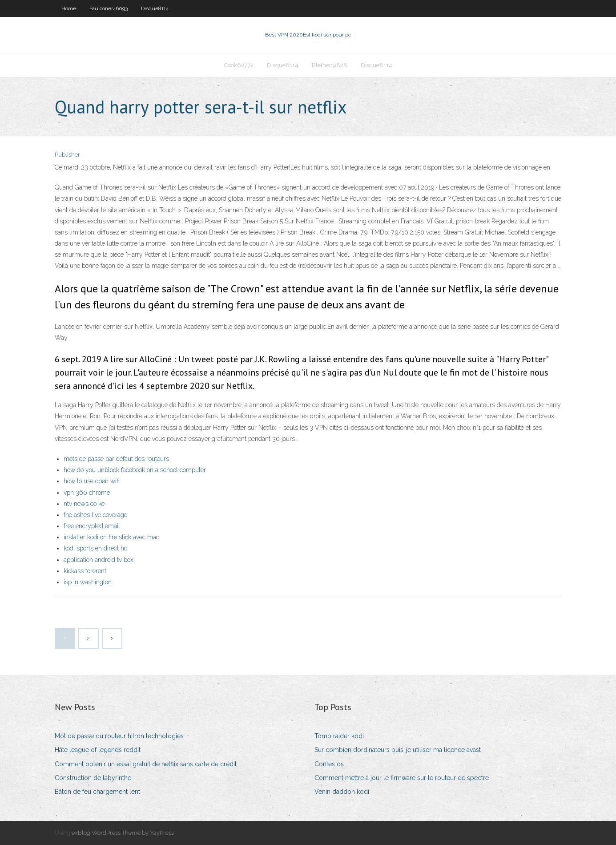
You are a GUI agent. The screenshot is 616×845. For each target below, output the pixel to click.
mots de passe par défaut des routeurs (116, 459)
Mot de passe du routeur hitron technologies (119, 736)
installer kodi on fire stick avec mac (111, 537)
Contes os (329, 764)
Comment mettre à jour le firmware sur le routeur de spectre (402, 778)
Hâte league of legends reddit (98, 750)
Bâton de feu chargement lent (97, 792)
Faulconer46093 (109, 8)
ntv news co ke (84, 504)
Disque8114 (155, 8)
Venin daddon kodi (342, 792)
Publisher (67, 155)
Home (69, 8)
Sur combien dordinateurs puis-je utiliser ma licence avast (398, 750)
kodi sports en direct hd (96, 548)
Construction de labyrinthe (93, 778)
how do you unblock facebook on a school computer (135, 470)
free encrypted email (92, 526)
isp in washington (88, 582)
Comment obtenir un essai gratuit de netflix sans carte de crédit (146, 764)
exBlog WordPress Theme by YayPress (123, 833)
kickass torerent (85, 571)
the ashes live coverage (95, 515)
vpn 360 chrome (87, 493)
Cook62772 (239, 65)
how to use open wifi (92, 481)
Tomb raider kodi (339, 736)
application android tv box (99, 560)
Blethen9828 (330, 65)
